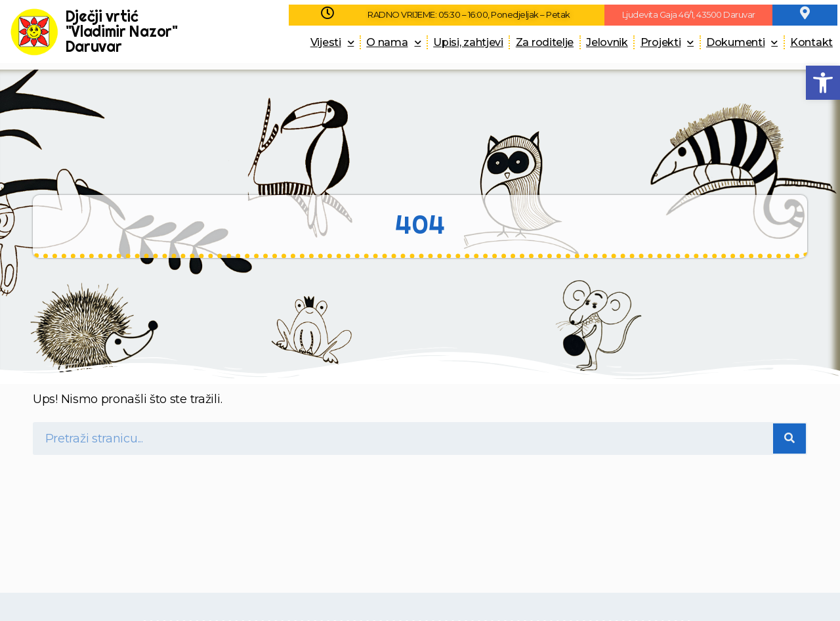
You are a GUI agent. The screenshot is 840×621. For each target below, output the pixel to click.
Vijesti (332, 42)
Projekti (667, 42)
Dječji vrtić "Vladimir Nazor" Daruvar (122, 31)
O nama (393, 42)
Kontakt (811, 42)
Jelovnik (607, 42)
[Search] (789, 439)
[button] (823, 83)
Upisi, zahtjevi (468, 42)
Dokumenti (742, 42)
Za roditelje (545, 42)
